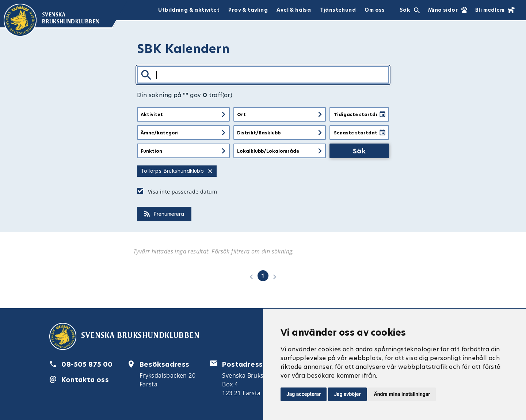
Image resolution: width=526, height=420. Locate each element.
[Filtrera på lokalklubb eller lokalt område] (280, 151)
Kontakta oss (85, 380)
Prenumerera (164, 214)
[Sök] (263, 75)
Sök (359, 151)
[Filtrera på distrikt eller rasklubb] (280, 133)
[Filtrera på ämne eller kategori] (183, 133)
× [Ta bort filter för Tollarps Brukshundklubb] (210, 171)
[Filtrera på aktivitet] (183, 114)
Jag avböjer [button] (347, 394)
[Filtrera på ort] (280, 114)
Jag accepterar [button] (304, 394)
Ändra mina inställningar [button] (402, 394)
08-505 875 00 (87, 364)
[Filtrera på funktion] (183, 151)
